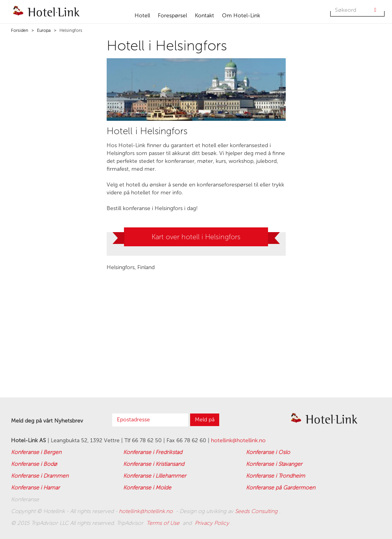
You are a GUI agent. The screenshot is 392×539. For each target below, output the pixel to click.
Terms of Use (164, 523)
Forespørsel (172, 16)
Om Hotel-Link (241, 16)
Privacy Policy (213, 523)
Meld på (205, 420)
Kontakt (204, 16)
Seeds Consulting (257, 511)
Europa (43, 30)
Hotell (142, 16)
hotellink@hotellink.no (238, 440)
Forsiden (20, 30)
